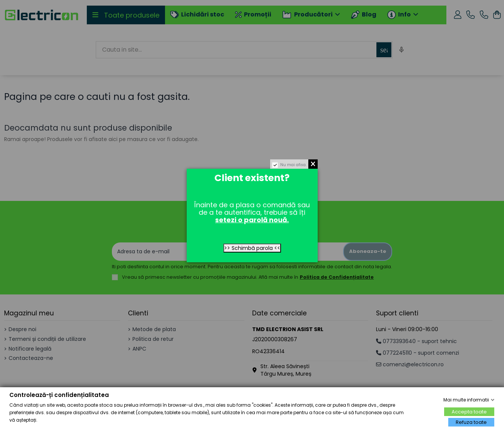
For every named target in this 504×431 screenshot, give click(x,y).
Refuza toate (471, 422)
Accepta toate (469, 412)
